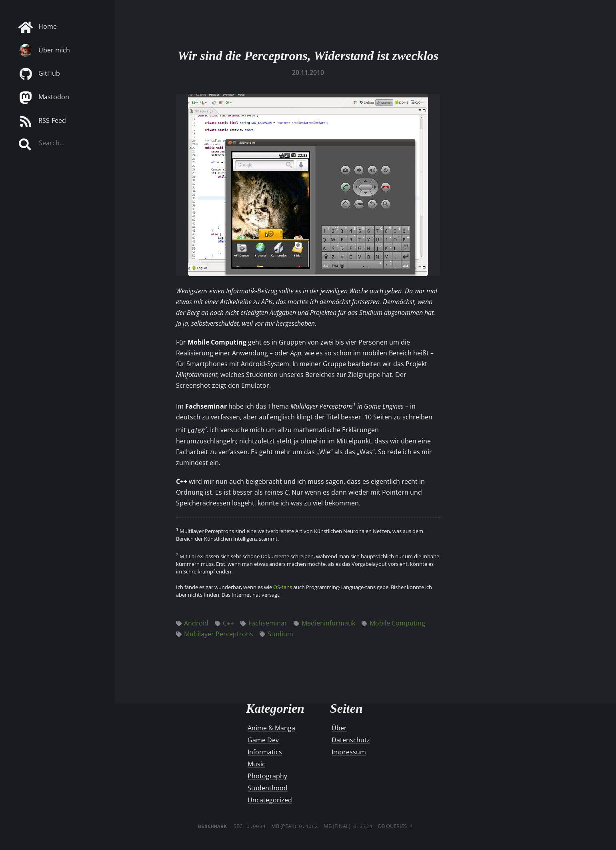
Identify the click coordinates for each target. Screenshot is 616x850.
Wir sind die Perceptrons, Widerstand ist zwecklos (308, 56)
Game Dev (263, 740)
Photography (267, 776)
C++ (224, 623)
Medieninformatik (324, 623)
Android (192, 623)
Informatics (265, 752)
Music (256, 764)
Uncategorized (270, 800)
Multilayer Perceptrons (215, 634)
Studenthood (268, 788)
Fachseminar (264, 623)
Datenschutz (351, 740)
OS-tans (283, 587)
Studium (276, 634)
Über (339, 728)
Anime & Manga (271, 728)
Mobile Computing (393, 623)
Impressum (349, 752)
